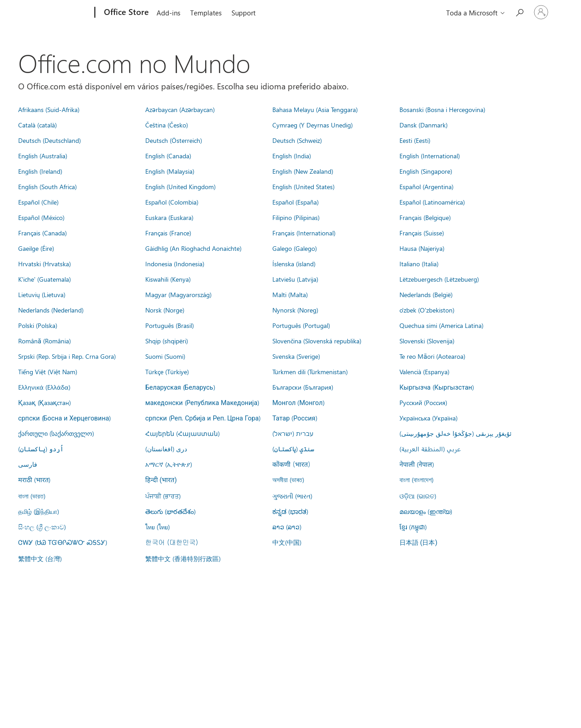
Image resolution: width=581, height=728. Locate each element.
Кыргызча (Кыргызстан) (437, 387)
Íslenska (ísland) (294, 264)
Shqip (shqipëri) (167, 341)
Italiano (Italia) (419, 264)
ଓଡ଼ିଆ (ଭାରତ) (418, 496)
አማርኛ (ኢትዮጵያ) (169, 464)
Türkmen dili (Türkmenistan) (310, 371)
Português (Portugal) (301, 325)
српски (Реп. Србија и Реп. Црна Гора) (203, 418)
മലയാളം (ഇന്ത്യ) (426, 511)
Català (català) (37, 125)
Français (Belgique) (425, 217)
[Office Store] (126, 13)
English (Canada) (168, 156)
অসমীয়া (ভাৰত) (288, 479)
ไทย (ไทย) (158, 527)
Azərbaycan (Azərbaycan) (180, 109)
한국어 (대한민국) (172, 542)
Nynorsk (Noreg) (295, 310)
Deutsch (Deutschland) (49, 140)
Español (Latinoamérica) (432, 202)
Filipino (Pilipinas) (296, 217)
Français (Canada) (42, 233)
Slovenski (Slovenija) (427, 341)
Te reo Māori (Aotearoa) (432, 356)
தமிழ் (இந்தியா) (39, 511)
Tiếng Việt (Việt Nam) (48, 371)
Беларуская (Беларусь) (180, 387)
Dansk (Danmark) (423, 125)
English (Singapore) (426, 171)
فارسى (28, 464)
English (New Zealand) (303, 171)
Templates (206, 13)
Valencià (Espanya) (424, 371)
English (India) (292, 156)
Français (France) (168, 233)
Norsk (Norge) (165, 310)
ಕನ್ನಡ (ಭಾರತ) (290, 511)
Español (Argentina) (426, 186)
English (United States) (303, 186)
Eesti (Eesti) (415, 140)
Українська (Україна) (428, 418)
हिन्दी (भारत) (161, 480)
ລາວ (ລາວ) (287, 527)
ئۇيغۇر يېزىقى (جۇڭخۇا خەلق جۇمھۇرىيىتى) (455, 433)
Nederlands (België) (426, 294)
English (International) (430, 156)
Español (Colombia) (172, 202)
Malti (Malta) (290, 294)
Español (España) (295, 202)
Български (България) (303, 387)
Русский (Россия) (423, 402)
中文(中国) (287, 542)
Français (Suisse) (422, 233)
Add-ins (168, 13)
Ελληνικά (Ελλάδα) (44, 387)
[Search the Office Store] (519, 12)
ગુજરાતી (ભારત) (292, 496)
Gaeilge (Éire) (36, 248)
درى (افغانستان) (166, 449)
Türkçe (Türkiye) (167, 371)
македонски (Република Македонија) (202, 402)
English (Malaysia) (170, 171)
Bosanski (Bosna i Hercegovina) (442, 109)
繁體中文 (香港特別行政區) (183, 558)
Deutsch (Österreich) (174, 140)
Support (244, 13)
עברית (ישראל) (293, 433)
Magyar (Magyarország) (178, 294)
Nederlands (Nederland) (51, 310)
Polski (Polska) (38, 325)
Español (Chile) (38, 202)
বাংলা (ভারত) (32, 496)
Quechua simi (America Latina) (441, 325)
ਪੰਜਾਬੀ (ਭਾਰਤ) (163, 496)
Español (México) (41, 217)
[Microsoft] (60, 13)
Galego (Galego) (295, 248)
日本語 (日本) (419, 543)
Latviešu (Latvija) (295, 279)
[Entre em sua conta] (541, 12)
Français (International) (304, 233)
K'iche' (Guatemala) (44, 279)
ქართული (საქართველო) (56, 433)
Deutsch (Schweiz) (297, 140)
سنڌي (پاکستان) (293, 449)
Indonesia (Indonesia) (175, 264)
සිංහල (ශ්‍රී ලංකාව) (42, 527)
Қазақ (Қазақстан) (44, 402)
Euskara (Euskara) (169, 217)
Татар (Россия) (295, 418)
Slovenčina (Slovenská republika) (317, 341)
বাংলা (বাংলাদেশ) (416, 479)
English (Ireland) (40, 171)
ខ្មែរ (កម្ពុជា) (413, 527)
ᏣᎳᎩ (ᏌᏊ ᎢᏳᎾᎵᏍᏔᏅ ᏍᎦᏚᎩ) (63, 542)
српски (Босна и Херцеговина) (64, 418)
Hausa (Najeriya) (422, 248)
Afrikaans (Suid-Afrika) (49, 109)
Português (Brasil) (170, 325)
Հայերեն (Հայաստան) (182, 433)
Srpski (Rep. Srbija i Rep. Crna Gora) (67, 356)
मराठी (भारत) (34, 479)
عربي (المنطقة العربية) (430, 449)
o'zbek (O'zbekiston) (427, 310)
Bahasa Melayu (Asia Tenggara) (315, 109)
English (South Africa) (47, 186)
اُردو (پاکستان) (41, 449)
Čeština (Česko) (167, 125)
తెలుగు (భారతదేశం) (170, 511)
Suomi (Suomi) (165, 356)
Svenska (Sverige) (296, 356)
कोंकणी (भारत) (291, 464)
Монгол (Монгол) (298, 402)
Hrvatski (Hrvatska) (44, 264)
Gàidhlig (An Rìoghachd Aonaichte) (193, 248)
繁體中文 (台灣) (40, 558)
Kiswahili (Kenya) (168, 279)
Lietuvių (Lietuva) (42, 294)
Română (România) (44, 341)
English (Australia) (43, 156)
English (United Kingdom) (180, 186)
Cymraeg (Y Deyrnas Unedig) (313, 125)
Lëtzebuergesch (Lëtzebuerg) (439, 279)
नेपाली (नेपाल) (417, 464)
